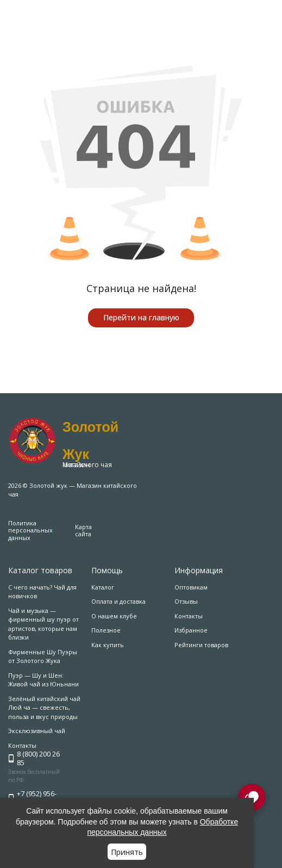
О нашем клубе (114, 616)
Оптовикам (191, 587)
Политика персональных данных (30, 530)
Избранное (191, 630)
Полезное (106, 630)
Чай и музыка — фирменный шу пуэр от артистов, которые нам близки (43, 624)
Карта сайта (83, 530)
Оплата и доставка (118, 601)
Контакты (189, 616)
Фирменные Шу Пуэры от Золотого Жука (43, 656)
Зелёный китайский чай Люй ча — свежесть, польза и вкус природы (44, 708)
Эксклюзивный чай (37, 731)
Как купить (108, 645)
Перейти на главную (141, 317)
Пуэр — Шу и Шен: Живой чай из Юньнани (43, 680)
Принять (127, 852)
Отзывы (186, 601)
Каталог (103, 587)
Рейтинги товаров (201, 645)
